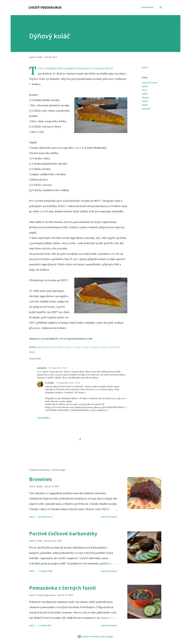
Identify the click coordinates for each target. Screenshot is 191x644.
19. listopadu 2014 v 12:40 (68, 383)
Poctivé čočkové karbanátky (63, 534)
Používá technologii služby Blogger (95, 637)
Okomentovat (45, 517)
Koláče (145, 94)
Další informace (109, 517)
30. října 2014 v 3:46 (58, 368)
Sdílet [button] (145, 68)
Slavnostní (146, 109)
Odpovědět (44, 418)
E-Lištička (50, 383)
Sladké (145, 105)
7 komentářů (45, 626)
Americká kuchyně (150, 83)
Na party (146, 97)
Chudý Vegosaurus (45, 7)
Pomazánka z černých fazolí (62, 588)
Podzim (145, 101)
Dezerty (145, 86)
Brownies (40, 479)
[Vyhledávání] (147, 7)
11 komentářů (45, 571)
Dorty (144, 90)
